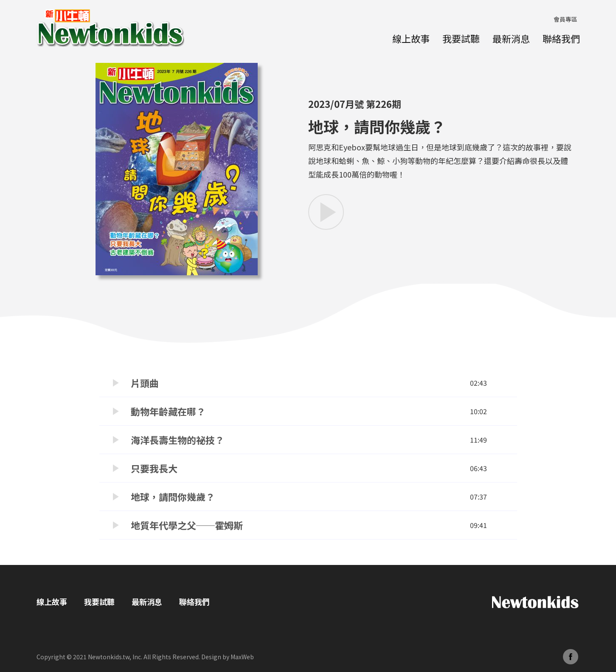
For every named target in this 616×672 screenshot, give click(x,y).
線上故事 (411, 38)
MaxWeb (242, 657)
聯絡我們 (561, 38)
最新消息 (511, 38)
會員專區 (565, 19)
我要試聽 (461, 38)
